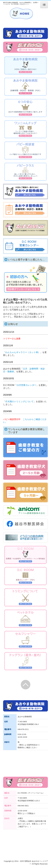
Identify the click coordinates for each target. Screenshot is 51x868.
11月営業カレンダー (26, 385)
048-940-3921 (23, 806)
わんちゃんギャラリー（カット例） (23, 352)
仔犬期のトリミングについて (19, 402)
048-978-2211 (23, 729)
